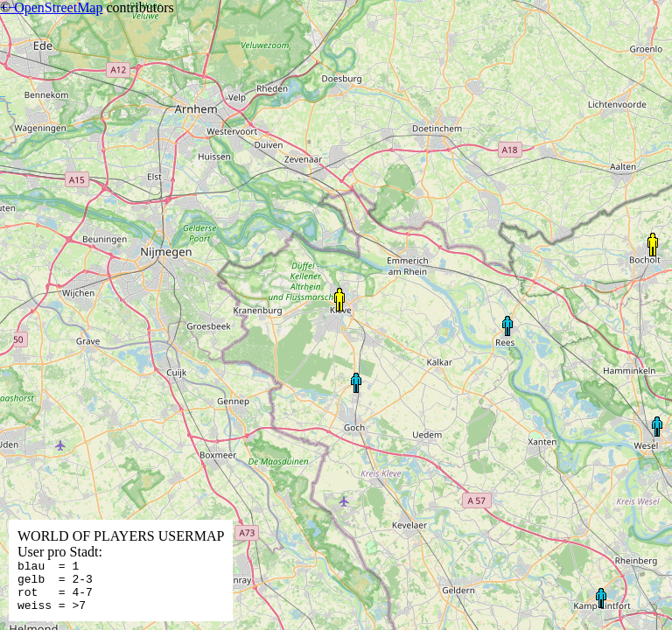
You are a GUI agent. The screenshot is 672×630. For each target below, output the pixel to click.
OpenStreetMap (58, 7)
